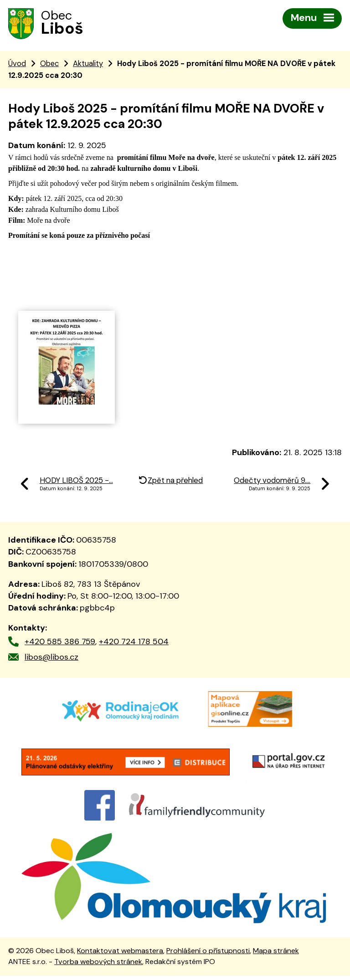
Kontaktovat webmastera (120, 955)
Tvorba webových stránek (98, 966)
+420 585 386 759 (60, 642)
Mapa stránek (276, 955)
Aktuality (88, 64)
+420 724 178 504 (134, 642)
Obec (49, 64)
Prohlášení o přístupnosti (208, 955)
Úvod (17, 64)
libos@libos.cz (51, 658)
